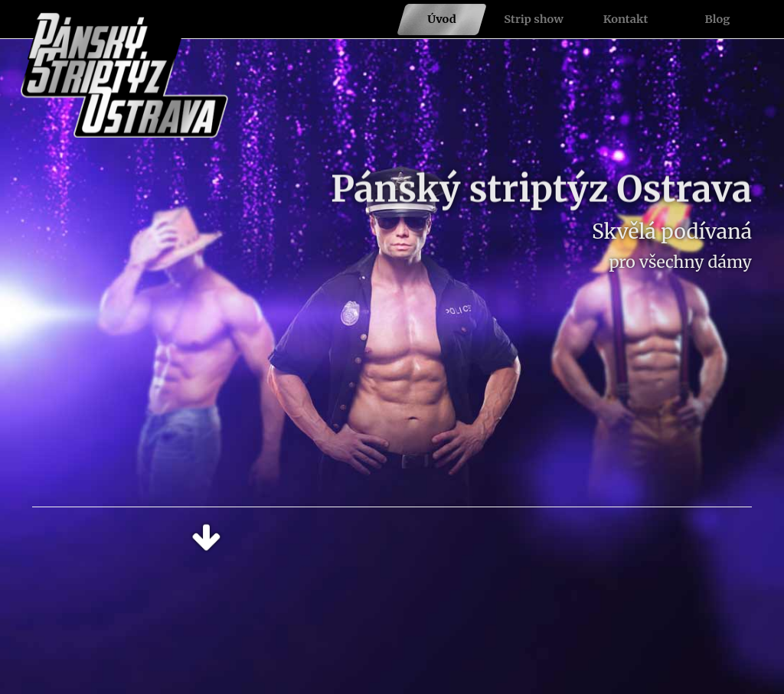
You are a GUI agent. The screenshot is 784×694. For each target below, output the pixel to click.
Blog (718, 19)
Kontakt (626, 19)
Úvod (441, 19)
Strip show (534, 19)
